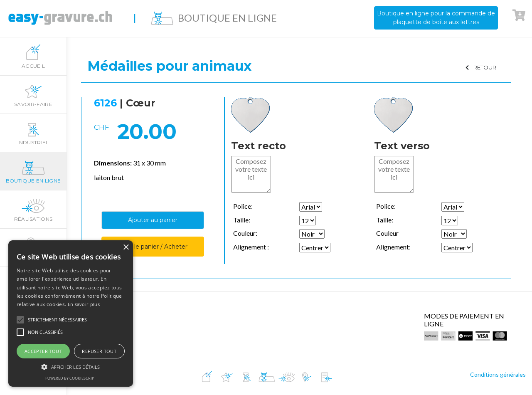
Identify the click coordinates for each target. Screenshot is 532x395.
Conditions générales (498, 374)
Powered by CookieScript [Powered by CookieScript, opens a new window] (71, 378)
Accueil (33, 57)
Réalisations (33, 210)
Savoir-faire (33, 95)
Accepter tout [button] (43, 351)
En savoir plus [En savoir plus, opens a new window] (84, 304)
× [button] (126, 248)
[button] (20, 320)
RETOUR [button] (481, 67)
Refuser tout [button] (99, 351)
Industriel (33, 133)
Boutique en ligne (33, 171)
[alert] (71, 314)
